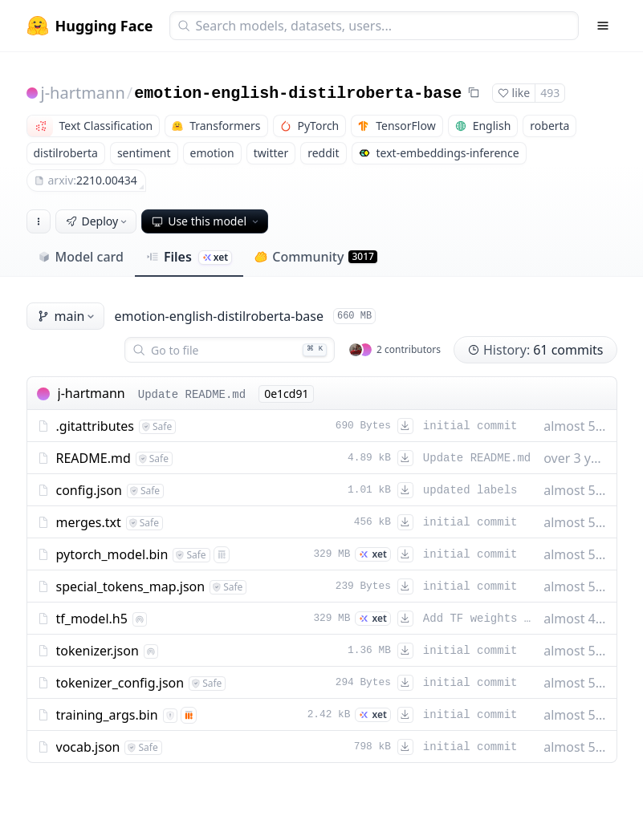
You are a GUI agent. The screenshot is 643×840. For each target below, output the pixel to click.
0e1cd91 (286, 394)
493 (550, 93)
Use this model (206, 221)
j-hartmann (83, 93)
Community (316, 257)
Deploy (98, 221)
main (67, 316)
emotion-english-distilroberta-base (298, 93)
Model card (81, 257)
